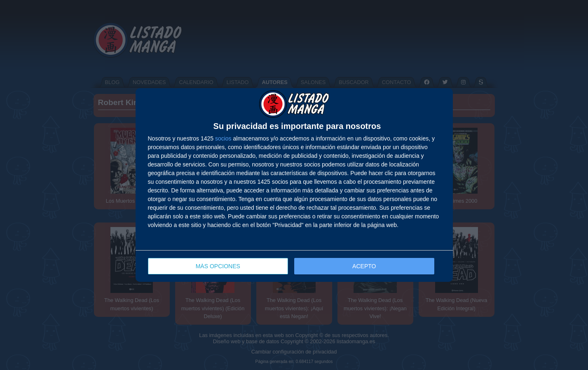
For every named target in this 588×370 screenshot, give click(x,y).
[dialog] (294, 185)
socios (223, 138)
